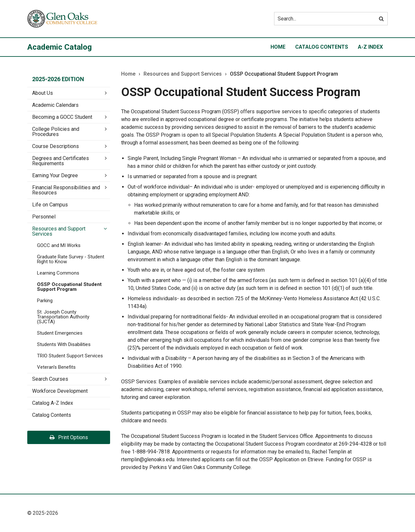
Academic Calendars (55, 105)
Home (278, 47)
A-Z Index (370, 47)
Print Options (69, 437)
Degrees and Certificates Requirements (61, 161)
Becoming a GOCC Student (62, 117)
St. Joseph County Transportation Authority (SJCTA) (63, 317)
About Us (43, 93)
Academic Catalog (60, 47)
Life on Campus (50, 205)
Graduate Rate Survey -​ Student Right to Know (71, 259)
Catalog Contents (322, 47)
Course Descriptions (56, 146)
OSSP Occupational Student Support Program (69, 287)
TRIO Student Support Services (70, 356)
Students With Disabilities (64, 344)
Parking (45, 301)
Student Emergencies (60, 333)
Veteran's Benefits (56, 367)
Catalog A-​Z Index (53, 403)
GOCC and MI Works (59, 245)
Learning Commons (58, 273)
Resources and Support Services (59, 231)
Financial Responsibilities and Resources (66, 190)
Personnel (44, 217)
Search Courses (50, 379)
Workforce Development (60, 391)
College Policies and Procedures (56, 132)
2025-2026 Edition (58, 79)
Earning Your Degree (55, 175)
